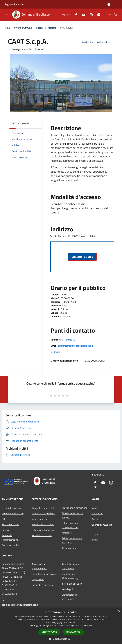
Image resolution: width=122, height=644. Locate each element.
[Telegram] (98, 15)
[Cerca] (116, 15)
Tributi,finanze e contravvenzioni (70, 525)
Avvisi (95, 519)
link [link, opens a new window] (90, 626)
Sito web (55, 352)
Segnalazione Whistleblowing (70, 576)
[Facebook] (75, 15)
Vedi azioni (104, 42)
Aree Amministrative (13, 513)
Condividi (88, 42)
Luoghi (40, 28)
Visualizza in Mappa (82, 257)
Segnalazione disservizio (44, 574)
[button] (61, 639)
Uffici (4, 519)
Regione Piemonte (14, 4)
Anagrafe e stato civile (43, 508)
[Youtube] (82, 15)
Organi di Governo (11, 508)
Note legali (67, 589)
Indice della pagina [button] (20, 123)
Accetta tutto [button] (49, 632)
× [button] (119, 611)
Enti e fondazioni (11, 524)
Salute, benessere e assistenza (72, 540)
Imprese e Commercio (43, 524)
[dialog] (61, 626)
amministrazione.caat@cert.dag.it (76, 346)
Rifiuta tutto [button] (73, 632)
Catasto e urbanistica (43, 530)
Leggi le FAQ (38, 579)
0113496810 (68, 340)
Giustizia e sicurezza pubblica (72, 515)
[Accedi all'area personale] (109, 4)
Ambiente (67, 533)
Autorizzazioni (69, 548)
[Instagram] (90, 15)
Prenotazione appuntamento (39, 566)
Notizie (95, 508)
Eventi (95, 539)
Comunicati (97, 513)
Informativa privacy (72, 584)
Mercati (52, 28)
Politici (5, 530)
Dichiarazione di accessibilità (70, 597)
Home (7, 28)
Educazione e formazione (74, 508)
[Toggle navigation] (6, 14)
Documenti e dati (11, 545)
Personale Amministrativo (10, 538)
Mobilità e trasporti (42, 535)
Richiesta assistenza (42, 585)
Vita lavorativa (39, 519)
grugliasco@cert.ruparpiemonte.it (20, 605)
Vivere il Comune (23, 28)
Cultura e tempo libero (43, 513)
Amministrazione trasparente (70, 566)
